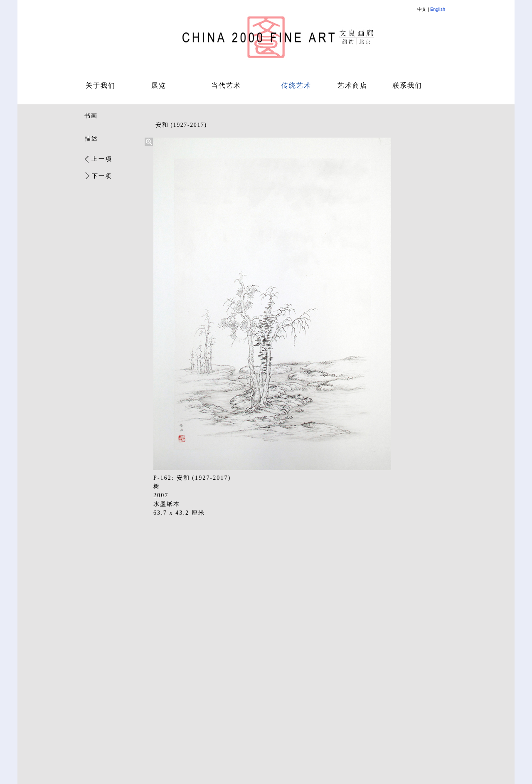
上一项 (102, 159)
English (438, 9)
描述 (91, 139)
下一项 (102, 176)
